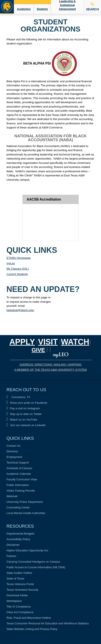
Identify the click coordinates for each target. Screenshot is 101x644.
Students (42, 9)
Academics (24, 9)
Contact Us (13, 446)
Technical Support (18, 463)
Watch (75, 342)
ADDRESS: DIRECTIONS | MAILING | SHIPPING (50, 365)
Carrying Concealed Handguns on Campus (33, 562)
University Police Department (25, 502)
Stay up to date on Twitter (24, 414)
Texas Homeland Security (22, 590)
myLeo (11, 263)
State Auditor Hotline (19, 573)
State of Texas (15, 578)
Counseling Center (18, 507)
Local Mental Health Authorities (26, 513)
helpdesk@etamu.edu (20, 310)
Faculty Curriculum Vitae (22, 479)
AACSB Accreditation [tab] (44, 199)
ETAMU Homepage (19, 258)
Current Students (17, 274)
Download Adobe (17, 595)
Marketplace (14, 601)
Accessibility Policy (18, 539)
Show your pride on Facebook (27, 403)
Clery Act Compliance (20, 612)
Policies (11, 556)
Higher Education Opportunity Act (27, 550)
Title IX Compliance (19, 607)
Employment (14, 457)
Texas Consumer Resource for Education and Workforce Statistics (48, 623)
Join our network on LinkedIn (26, 425)
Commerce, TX (18, 397)
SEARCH (92, 7)
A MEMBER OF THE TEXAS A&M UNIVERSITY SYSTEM (50, 370)
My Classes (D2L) (18, 269)
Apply (22, 342)
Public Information (18, 485)
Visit (48, 342)
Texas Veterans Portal (20, 584)
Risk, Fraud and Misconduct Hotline (29, 618)
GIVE (38, 350)
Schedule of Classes (19, 468)
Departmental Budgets (20, 534)
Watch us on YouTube (22, 420)
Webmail (12, 496)
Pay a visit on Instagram (23, 408)
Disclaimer (13, 545)
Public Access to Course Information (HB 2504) (36, 567)
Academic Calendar (19, 474)
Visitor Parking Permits (21, 491)
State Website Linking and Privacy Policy (32, 629)
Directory (12, 451)
